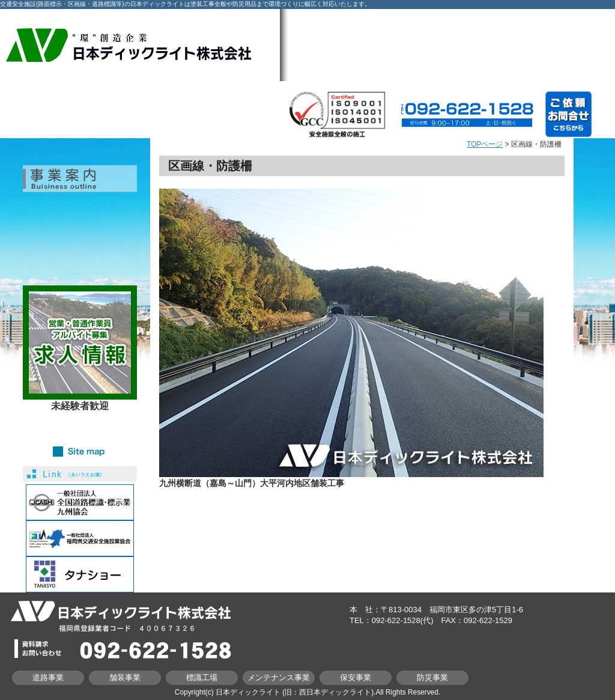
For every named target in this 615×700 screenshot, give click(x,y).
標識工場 (202, 677)
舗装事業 (125, 677)
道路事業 (48, 677)
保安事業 (356, 677)
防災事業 (432, 677)
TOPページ (485, 144)
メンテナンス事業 (279, 677)
